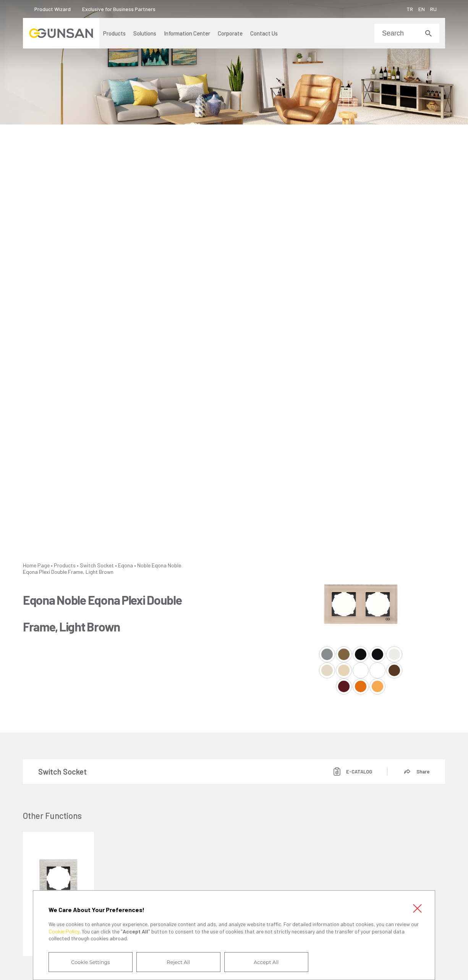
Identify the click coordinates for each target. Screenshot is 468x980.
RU (433, 9)
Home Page (36, 565)
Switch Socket (97, 565)
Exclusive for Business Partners (119, 9)
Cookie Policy (64, 931)
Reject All (178, 962)
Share (423, 772)
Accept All (266, 962)
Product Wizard (53, 9)
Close (417, 908)
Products (65, 565)
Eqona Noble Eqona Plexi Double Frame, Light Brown (102, 568)
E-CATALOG (359, 772)
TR (410, 9)
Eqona (126, 565)
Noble (144, 565)
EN (422, 9)
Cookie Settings (91, 962)
